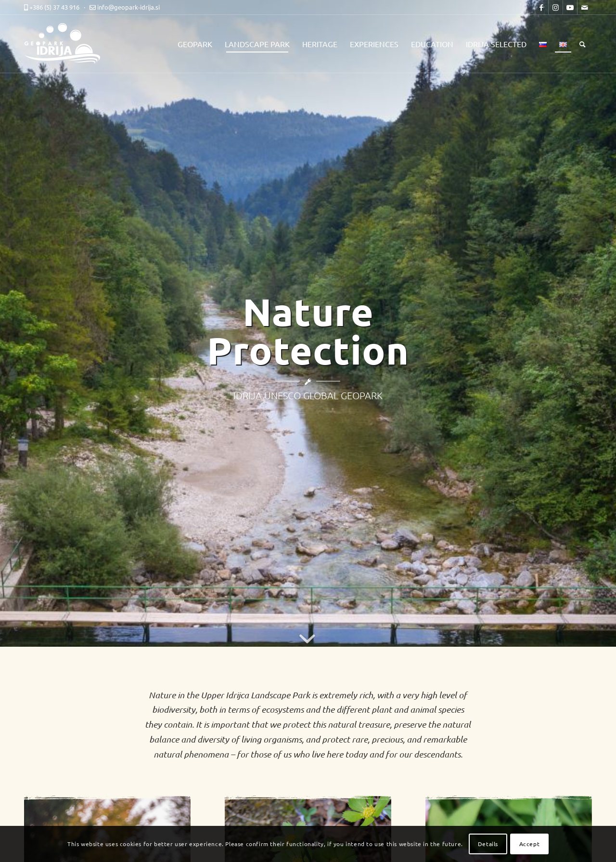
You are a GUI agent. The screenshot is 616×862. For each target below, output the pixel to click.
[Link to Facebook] (541, 7)
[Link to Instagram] (556, 7)
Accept (530, 844)
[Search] (583, 44)
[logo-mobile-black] (67, 44)
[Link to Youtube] (570, 7)
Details (488, 844)
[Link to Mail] (585, 7)
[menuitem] (195, 44)
